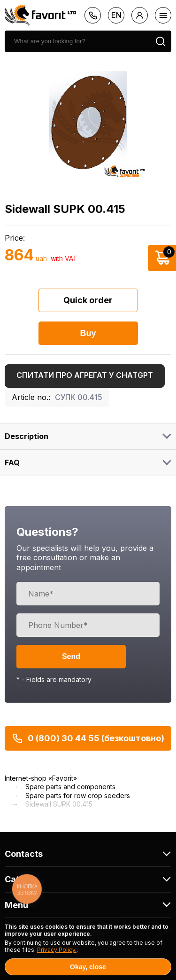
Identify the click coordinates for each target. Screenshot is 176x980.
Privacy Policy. (57, 950)
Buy (88, 333)
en (116, 15)
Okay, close (88, 967)
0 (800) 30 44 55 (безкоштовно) (88, 738)
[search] (77, 41)
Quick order (88, 300)
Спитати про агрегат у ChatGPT (85, 375)
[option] (88, 121)
